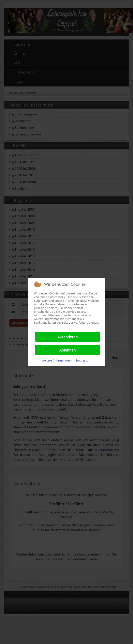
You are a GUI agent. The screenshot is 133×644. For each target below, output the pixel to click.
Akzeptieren (68, 337)
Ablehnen (68, 350)
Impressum (84, 360)
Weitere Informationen (57, 360)
